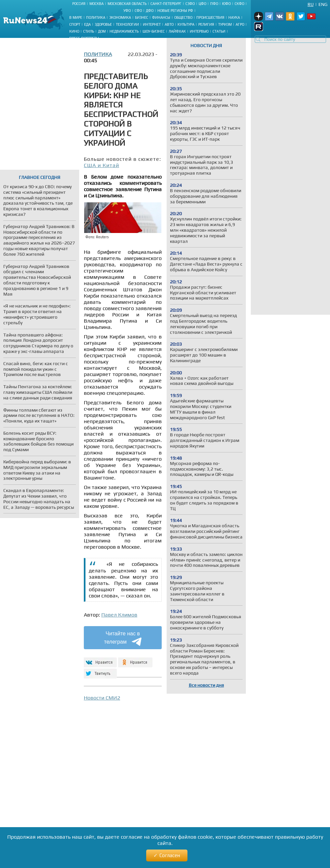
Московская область (127, 4)
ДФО (150, 11)
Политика (96, 17)
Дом (102, 31)
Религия (206, 24)
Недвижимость (124, 31)
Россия (79, 4)
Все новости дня (206, 685)
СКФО (239, 4)
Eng (323, 4)
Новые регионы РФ (175, 11)
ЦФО (202, 4)
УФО (127, 11)
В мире (76, 17)
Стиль (89, 31)
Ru (311, 4)
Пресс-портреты (84, 38)
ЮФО (226, 4)
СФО (138, 11)
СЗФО (190, 4)
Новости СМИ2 (102, 698)
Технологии (127, 24)
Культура (186, 24)
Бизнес (142, 17)
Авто (169, 24)
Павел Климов (119, 615)
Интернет (152, 24)
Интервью (199, 31)
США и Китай (101, 165)
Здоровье (103, 24)
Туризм (225, 24)
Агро (240, 24)
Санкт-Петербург (166, 4)
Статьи (219, 31)
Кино (74, 31)
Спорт (75, 24)
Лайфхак (177, 31)
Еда (87, 24)
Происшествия (210, 17)
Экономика (120, 17)
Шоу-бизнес (154, 31)
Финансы (161, 17)
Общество (183, 17)
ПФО (214, 4)
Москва (97, 4)
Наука (234, 17)
